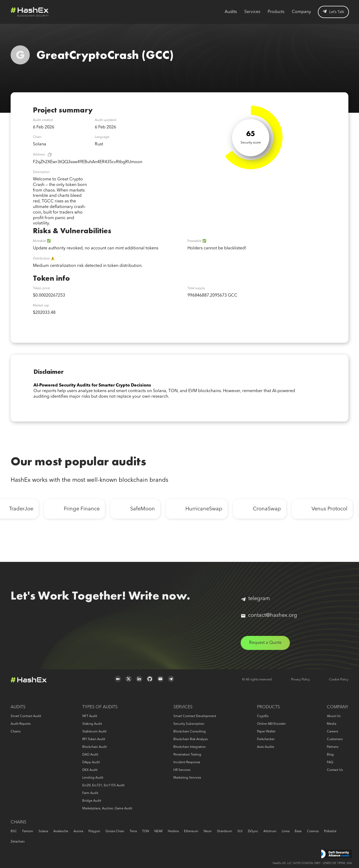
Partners (333, 747)
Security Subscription (189, 724)
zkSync (253, 831)
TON (146, 831)
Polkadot (330, 831)
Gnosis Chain (115, 831)
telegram (256, 599)
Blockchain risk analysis (191, 739)
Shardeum (225, 831)
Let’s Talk (333, 12)
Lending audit (93, 778)
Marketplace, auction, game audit (107, 809)
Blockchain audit (95, 747)
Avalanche (61, 831)
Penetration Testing (187, 755)
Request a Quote (265, 643)
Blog (330, 755)
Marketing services (187, 778)
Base (298, 831)
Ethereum (191, 831)
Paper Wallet (266, 732)
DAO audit (90, 755)
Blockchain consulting (190, 732)
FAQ (330, 762)
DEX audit (90, 770)
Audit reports (21, 724)
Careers (332, 732)
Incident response (187, 762)
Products (276, 12)
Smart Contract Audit (26, 716)
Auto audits (266, 747)
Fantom (28, 831)
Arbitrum (270, 831)
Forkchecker (266, 739)
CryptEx (263, 716)
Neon (208, 831)
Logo (30, 12)
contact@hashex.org (269, 615)
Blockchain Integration (190, 747)
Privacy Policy (300, 680)
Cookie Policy (339, 680)
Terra (133, 831)
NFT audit (90, 716)
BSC (14, 831)
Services (252, 12)
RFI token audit (94, 739)
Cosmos (313, 831)
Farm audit (90, 793)
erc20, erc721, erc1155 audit (103, 785)
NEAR (158, 831)
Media (332, 724)
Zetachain (18, 842)
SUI (240, 831)
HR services (182, 770)
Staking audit (92, 724)
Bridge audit (92, 801)
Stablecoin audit (94, 732)
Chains (16, 732)
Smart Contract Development (195, 716)
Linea (286, 831)
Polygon (94, 831)
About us (334, 716)
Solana (43, 831)
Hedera (173, 831)
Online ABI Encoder (271, 724)
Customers (335, 739)
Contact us (335, 770)
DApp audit (91, 762)
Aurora (78, 831)
